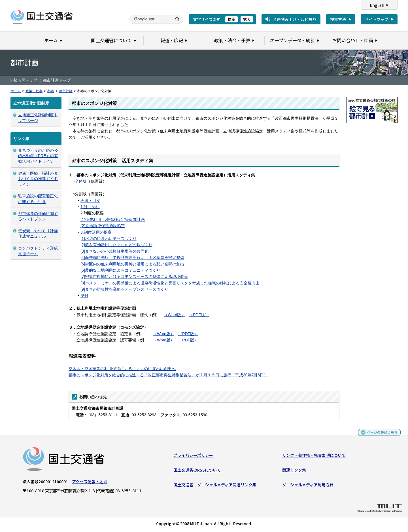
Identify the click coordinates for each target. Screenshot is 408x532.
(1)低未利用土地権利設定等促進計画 (113, 219)
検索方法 (338, 19)
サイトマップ (377, 19)
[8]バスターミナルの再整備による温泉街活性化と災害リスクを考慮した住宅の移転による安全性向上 (170, 283)
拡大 (247, 19)
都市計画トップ (57, 80)
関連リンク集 (294, 471)
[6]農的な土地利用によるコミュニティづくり (120, 270)
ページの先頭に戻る (380, 436)
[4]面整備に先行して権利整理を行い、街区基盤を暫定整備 (132, 257)
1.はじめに (90, 207)
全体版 (81, 181)
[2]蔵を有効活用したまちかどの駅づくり (116, 245)
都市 (51, 91)
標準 (231, 19)
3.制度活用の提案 (96, 232)
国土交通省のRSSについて (197, 471)
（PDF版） (199, 315)
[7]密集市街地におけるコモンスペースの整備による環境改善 (134, 276)
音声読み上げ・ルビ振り (295, 19)
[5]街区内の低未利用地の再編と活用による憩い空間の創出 (132, 264)
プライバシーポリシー (193, 456)
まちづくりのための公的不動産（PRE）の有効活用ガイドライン (38, 156)
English (377, 5)
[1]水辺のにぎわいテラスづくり (109, 238)
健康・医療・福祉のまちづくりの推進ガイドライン (38, 179)
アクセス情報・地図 (90, 483)
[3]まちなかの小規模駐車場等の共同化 (114, 251)
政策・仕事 (34, 91)
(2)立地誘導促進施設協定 (103, 226)
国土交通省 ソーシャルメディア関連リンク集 (215, 486)
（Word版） (174, 315)
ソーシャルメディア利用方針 (308, 486)
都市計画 (66, 91)
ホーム (16, 91)
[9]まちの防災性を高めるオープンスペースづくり (124, 289)
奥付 (84, 295)
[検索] (150, 19)
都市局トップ (25, 80)
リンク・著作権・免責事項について (314, 456)
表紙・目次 (90, 200)
